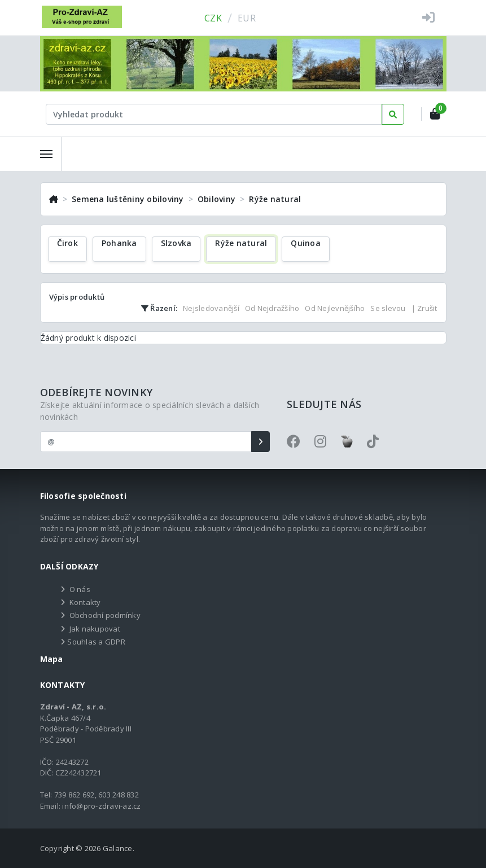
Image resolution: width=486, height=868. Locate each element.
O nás (80, 589)
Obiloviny (216, 199)
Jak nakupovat (95, 629)
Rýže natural (275, 199)
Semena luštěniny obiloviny (128, 199)
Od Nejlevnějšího (335, 308)
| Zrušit (424, 308)
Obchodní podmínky (105, 615)
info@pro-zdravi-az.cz (101, 806)
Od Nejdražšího (272, 308)
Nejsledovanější (211, 308)
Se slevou (388, 308)
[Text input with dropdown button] (214, 114)
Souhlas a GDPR (96, 642)
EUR (247, 18)
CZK (213, 18)
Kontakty (85, 602)
